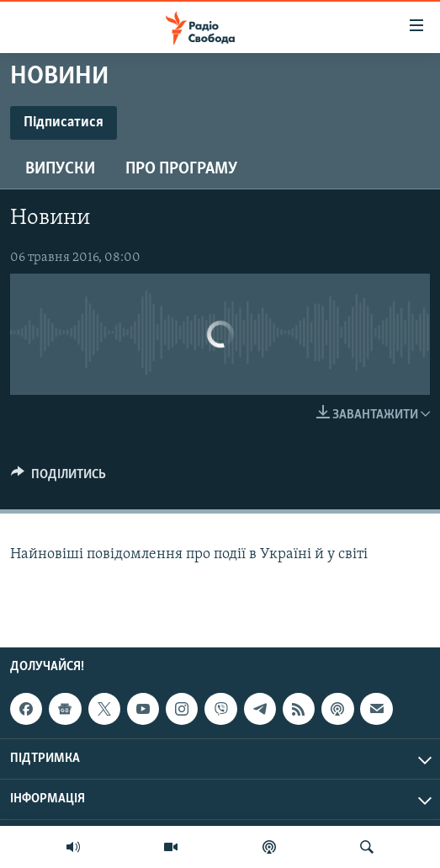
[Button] (58, 478)
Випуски (60, 169)
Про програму (181, 169)
